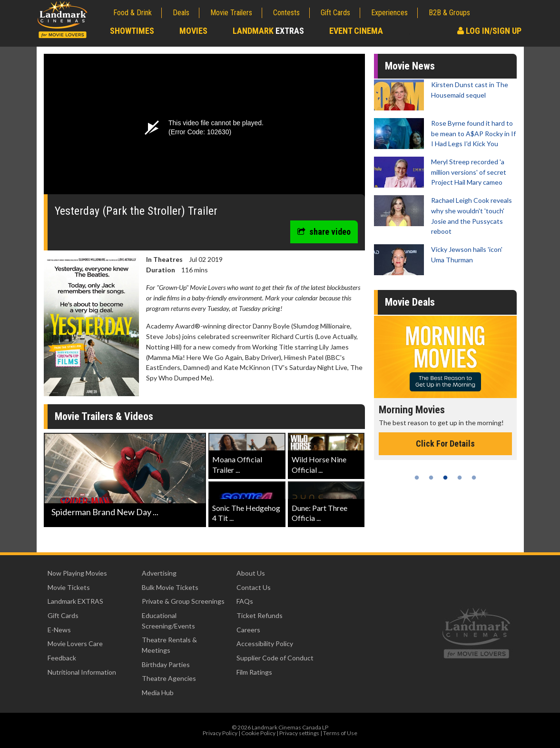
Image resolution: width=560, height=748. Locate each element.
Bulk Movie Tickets (170, 587)
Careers (248, 630)
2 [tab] (431, 478)
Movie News (410, 66)
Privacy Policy (220, 733)
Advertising (159, 573)
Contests (286, 13)
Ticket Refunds (260, 615)
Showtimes (132, 31)
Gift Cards (335, 13)
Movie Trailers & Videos (104, 416)
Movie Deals (410, 302)
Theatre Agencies (169, 678)
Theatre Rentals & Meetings (169, 645)
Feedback (62, 658)
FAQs (245, 601)
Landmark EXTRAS (75, 601)
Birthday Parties (166, 664)
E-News (59, 630)
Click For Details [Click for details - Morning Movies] (445, 444)
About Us (251, 573)
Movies (193, 31)
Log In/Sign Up (489, 31)
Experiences (389, 13)
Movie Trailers (231, 13)
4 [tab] (460, 478)
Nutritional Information (82, 672)
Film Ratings (254, 672)
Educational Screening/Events (168, 621)
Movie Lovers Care (75, 643)
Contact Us (254, 587)
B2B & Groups (449, 13)
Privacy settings (299, 733)
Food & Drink (133, 13)
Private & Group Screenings (183, 601)
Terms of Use (340, 733)
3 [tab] (445, 478)
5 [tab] (474, 478)
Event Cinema (356, 31)
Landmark (268, 31)
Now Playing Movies (77, 573)
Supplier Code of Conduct (275, 658)
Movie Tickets (69, 587)
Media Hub (158, 693)
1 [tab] (417, 478)
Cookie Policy (258, 733)
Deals (181, 13)
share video (324, 232)
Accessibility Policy (265, 643)
